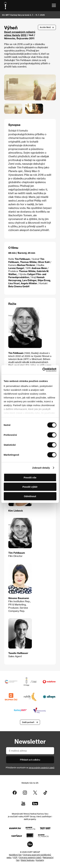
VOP (15, 857)
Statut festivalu (28, 860)
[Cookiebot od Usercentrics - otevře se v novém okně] (43, 370)
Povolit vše (30, 477)
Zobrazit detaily (41, 468)
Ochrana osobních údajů (30, 857)
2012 (24, 35)
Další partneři (28, 722)
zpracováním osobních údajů (42, 768)
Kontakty (40, 860)
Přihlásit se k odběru (30, 760)
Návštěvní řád (15, 855)
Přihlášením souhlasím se (30, 768)
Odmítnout (30, 496)
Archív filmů (45, 27)
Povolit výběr (30, 487)
